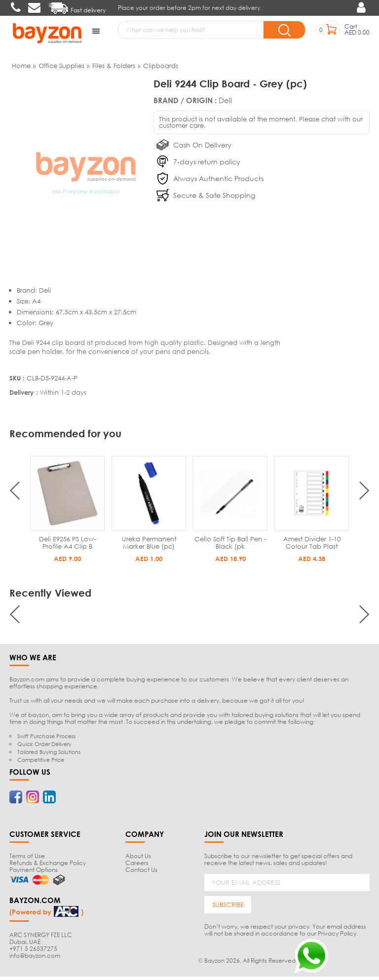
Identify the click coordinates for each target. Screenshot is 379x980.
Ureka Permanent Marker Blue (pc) (230, 542)
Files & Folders (114, 65)
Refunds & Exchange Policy (48, 862)
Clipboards (161, 65)
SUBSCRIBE (228, 904)
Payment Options (34, 869)
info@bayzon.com (35, 954)
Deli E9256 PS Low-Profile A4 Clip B (149, 542)
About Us (138, 855)
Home (21, 65)
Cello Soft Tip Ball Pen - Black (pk (312, 542)
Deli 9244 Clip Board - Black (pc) (68, 542)
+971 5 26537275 (33, 947)
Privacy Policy (337, 932)
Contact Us (141, 869)
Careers (137, 862)
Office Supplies (61, 65)
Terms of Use (27, 855)
